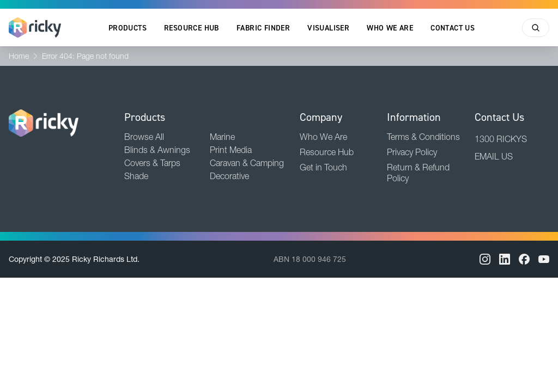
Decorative (229, 176)
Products (128, 28)
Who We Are (390, 28)
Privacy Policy (412, 152)
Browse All (144, 137)
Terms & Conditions (423, 137)
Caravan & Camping (247, 163)
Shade (136, 176)
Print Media (231, 150)
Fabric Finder (263, 28)
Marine (222, 137)
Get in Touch (323, 167)
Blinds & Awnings (157, 150)
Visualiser (328, 28)
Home (19, 56)
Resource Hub (192, 28)
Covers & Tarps (152, 163)
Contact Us (453, 28)
